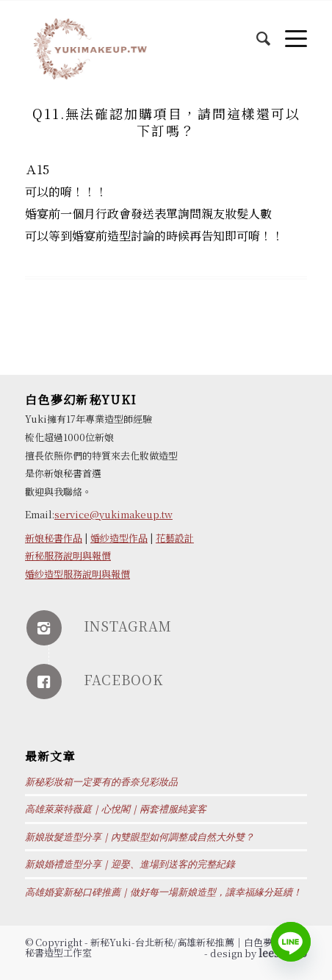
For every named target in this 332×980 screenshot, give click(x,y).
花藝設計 (175, 538)
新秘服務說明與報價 (68, 555)
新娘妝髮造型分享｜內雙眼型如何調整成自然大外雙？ (140, 837)
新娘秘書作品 (54, 538)
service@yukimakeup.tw (113, 514)
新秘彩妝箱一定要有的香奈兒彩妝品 (101, 782)
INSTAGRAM (128, 626)
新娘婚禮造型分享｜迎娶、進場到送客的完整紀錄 (130, 864)
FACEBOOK (123, 679)
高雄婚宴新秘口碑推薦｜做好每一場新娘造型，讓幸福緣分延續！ (163, 892)
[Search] (256, 30)
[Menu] (289, 30)
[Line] (291, 942)
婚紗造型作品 (119, 538)
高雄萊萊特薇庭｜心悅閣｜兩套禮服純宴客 (116, 809)
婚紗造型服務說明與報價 (77, 574)
